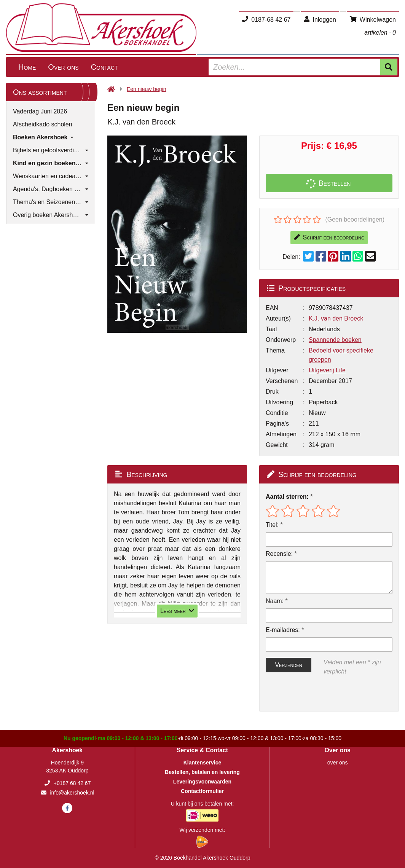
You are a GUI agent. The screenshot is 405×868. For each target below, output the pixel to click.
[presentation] (314, 694)
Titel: (272, 525)
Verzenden (288, 665)
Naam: (275, 601)
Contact (104, 67)
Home (27, 67)
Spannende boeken (335, 340)
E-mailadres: (283, 630)
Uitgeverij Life (327, 370)
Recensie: (279, 554)
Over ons (63, 67)
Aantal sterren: (287, 497)
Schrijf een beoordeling (329, 237)
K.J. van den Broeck (336, 318)
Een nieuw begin (147, 89)
